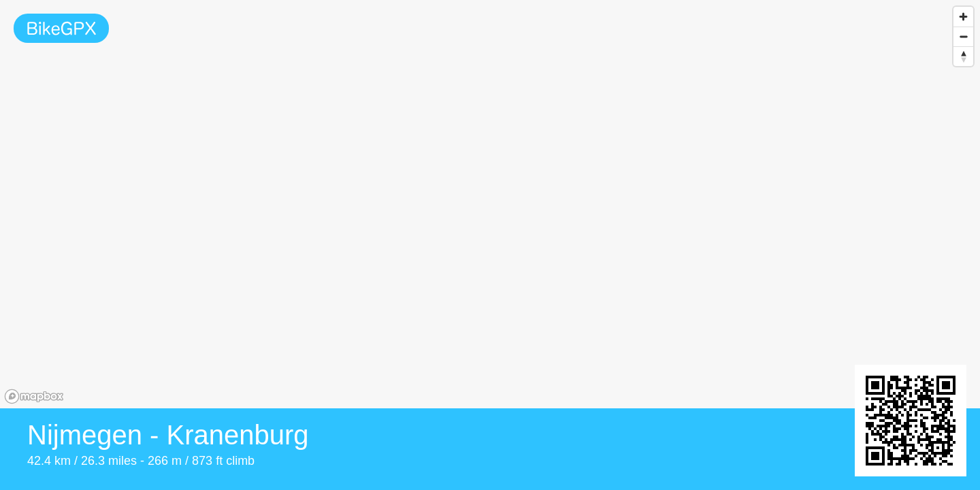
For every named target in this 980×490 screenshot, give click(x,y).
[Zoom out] (963, 36)
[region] (490, 204)
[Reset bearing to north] (963, 56)
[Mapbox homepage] (34, 396)
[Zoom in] (963, 17)
